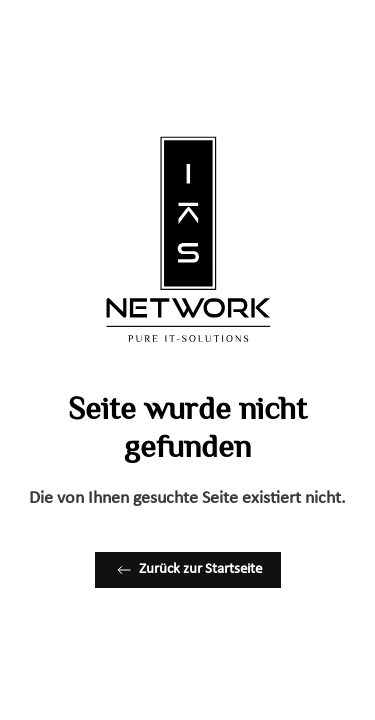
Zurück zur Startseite (188, 570)
